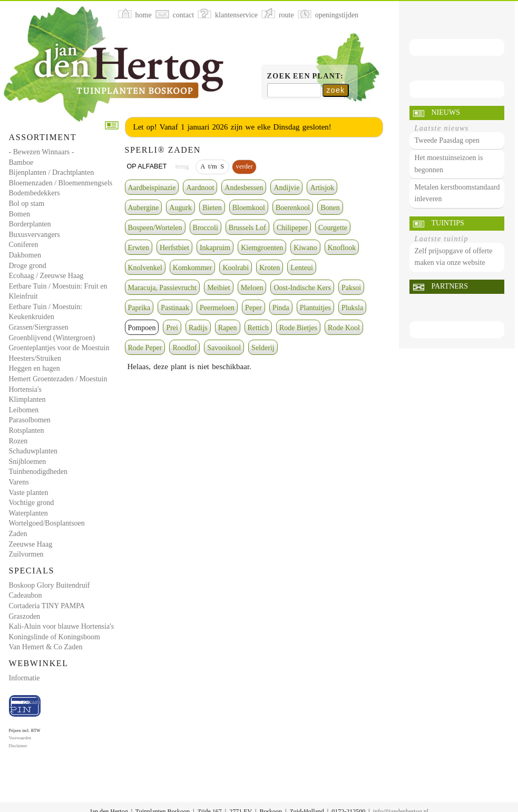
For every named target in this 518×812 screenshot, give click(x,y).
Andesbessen (244, 188)
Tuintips (448, 223)
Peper (253, 308)
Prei (172, 328)
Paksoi (351, 288)
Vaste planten (29, 493)
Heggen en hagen (35, 368)
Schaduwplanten (33, 451)
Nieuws (446, 112)
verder (244, 166)
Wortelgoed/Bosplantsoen (47, 523)
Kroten (270, 268)
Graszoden (25, 616)
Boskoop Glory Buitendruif (50, 585)
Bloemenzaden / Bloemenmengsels (61, 183)
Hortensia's (25, 389)
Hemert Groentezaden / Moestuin (58, 379)
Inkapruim (215, 248)
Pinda (281, 308)
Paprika (139, 308)
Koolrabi (236, 268)
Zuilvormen (26, 554)
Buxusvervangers (35, 235)
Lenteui (302, 268)
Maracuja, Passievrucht (163, 288)
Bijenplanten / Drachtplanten (52, 172)
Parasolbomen (30, 420)
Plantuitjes (315, 308)
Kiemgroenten (262, 248)
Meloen (252, 288)
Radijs (198, 328)
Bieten (212, 208)
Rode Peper (145, 348)
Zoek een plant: (306, 76)
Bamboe (21, 162)
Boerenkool (293, 208)
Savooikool (224, 348)
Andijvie (286, 188)
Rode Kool (344, 328)
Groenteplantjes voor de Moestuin (59, 348)
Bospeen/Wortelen (155, 228)
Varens (19, 482)
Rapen (228, 328)
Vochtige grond (32, 503)
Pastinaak (175, 308)
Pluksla (352, 308)
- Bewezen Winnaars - (42, 152)
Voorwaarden (20, 738)
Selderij (263, 348)
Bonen (330, 208)
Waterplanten (28, 513)
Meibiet (219, 288)
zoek (335, 90)
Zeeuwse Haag (31, 544)
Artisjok (322, 188)
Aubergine (144, 208)
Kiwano (305, 248)
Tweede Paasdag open (447, 140)
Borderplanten (30, 224)
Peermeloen (217, 308)
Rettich (258, 328)
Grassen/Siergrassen (39, 327)
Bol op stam (27, 204)
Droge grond (28, 266)
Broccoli (206, 228)
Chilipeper (292, 228)
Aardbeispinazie (152, 188)
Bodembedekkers (35, 193)
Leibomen (24, 410)
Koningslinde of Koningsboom (55, 637)
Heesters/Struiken (35, 358)
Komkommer (193, 268)
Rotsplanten (27, 430)
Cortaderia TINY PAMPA (47, 606)
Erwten (139, 248)
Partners (450, 286)
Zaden (18, 534)
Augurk (180, 208)
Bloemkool (249, 208)
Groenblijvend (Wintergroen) (52, 338)
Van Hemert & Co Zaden (46, 647)
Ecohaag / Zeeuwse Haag (46, 276)
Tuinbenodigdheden (38, 472)
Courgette (333, 228)
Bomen (19, 214)
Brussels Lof (247, 228)
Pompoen (142, 328)
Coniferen (24, 245)
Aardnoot (200, 188)
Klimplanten (27, 399)
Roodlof (184, 348)
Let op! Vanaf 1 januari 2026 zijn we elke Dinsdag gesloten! (232, 127)
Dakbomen (25, 255)
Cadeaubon (26, 595)
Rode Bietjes (298, 328)
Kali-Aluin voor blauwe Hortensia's (62, 626)
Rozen (18, 441)
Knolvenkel (145, 268)
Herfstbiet (174, 248)
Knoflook (342, 248)
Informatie (25, 678)
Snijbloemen (28, 462)
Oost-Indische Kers (302, 288)
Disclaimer (18, 746)
